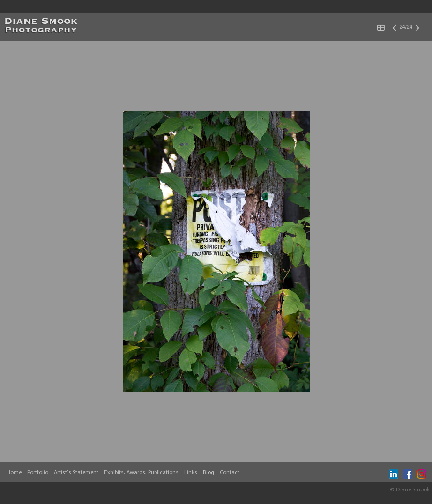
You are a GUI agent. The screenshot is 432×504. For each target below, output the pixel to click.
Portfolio (38, 472)
